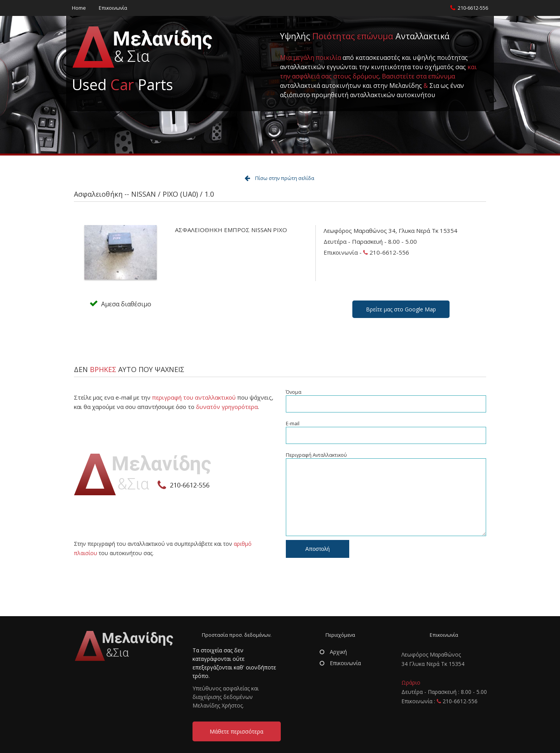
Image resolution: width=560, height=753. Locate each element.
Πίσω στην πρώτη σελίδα (285, 178)
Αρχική (333, 652)
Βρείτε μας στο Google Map (401, 309)
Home (79, 8)
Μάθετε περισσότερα (236, 731)
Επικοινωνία (113, 8)
